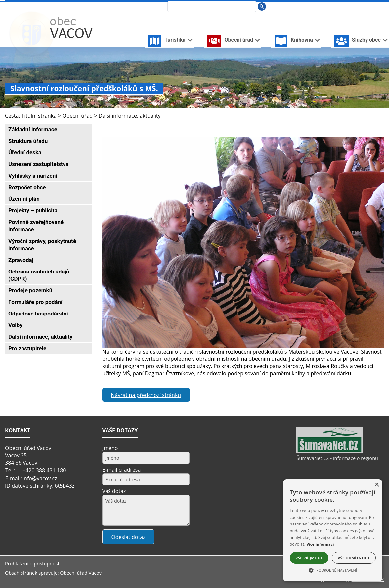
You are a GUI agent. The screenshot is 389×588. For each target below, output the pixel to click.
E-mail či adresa (122, 470)
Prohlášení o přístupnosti (33, 563)
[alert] (333, 530)
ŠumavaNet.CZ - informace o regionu (337, 458)
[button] (333, 570)
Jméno (110, 448)
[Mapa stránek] (370, 6)
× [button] (377, 485)
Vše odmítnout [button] (354, 558)
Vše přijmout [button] (309, 558)
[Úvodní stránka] (349, 6)
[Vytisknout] (381, 6)
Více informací (320, 544)
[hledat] (211, 7)
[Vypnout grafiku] (359, 6)
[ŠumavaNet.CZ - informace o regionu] (329, 451)
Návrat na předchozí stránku (146, 395)
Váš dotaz (114, 491)
